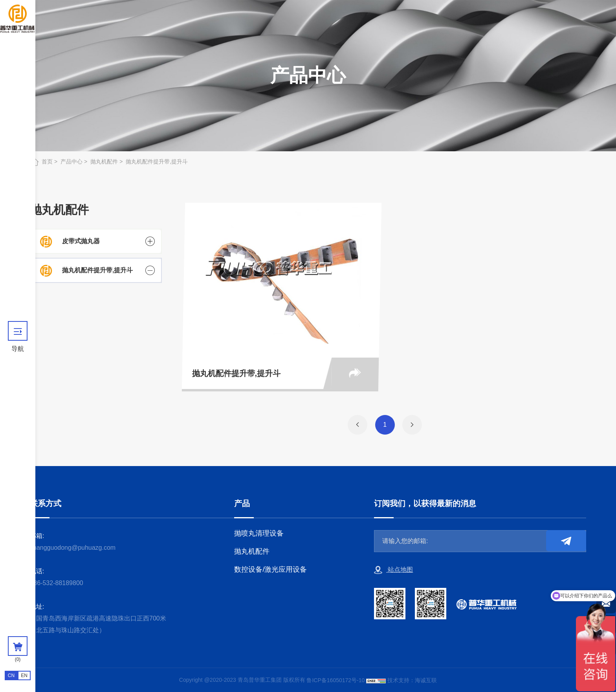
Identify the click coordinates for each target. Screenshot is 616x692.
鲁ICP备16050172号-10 (335, 680)
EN (24, 675)
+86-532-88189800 (57, 583)
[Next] (412, 425)
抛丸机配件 (104, 162)
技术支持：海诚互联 (412, 680)
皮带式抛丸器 (81, 241)
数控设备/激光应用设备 (270, 569)
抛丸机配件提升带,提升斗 (157, 162)
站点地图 (393, 570)
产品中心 (71, 162)
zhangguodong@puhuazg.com (73, 548)
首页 (47, 162)
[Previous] (357, 425)
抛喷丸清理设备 (259, 533)
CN (11, 675)
